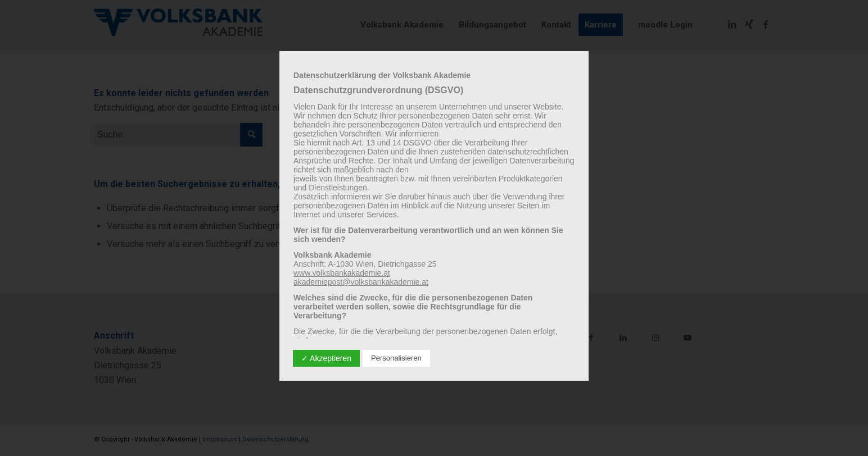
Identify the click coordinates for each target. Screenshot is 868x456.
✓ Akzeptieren (326, 358)
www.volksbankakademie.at (342, 273)
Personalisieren (396, 358)
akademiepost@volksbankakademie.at (361, 282)
